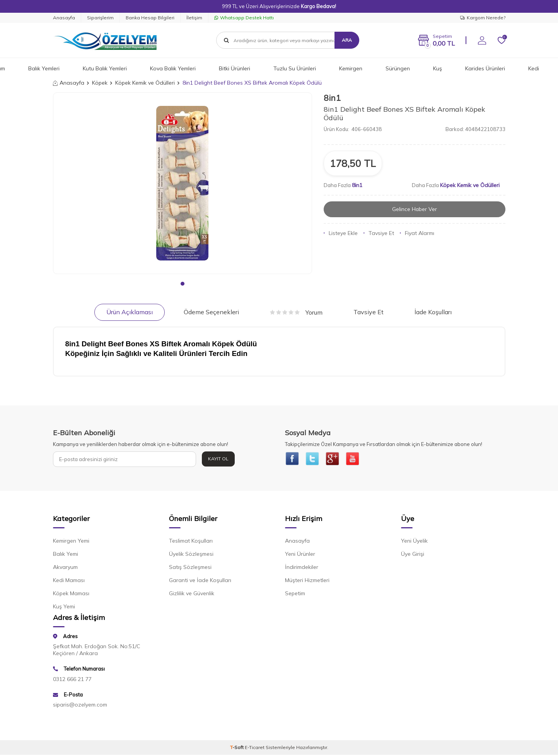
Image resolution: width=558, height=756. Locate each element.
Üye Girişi (413, 555)
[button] (183, 284)
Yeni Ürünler (300, 555)
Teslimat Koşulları (191, 542)
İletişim (194, 18)
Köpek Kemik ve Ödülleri (145, 83)
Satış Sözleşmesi (190, 568)
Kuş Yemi (64, 608)
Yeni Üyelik (414, 542)
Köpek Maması (71, 594)
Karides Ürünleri (485, 68)
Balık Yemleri (44, 68)
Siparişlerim (100, 18)
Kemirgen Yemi (71, 542)
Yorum (296, 312)
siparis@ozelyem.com (80, 706)
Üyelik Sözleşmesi (191, 555)
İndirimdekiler (302, 568)
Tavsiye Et (379, 233)
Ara (347, 40)
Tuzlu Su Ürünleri (295, 68)
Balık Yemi (66, 555)
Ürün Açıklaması (130, 312)
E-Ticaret (255, 748)
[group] (183, 183)
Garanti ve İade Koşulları (200, 581)
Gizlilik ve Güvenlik (192, 594)
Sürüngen (398, 68)
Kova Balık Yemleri (173, 68)
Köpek (100, 83)
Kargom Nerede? (483, 18)
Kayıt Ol (218, 459)
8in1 (332, 98)
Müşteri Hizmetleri (307, 581)
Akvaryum (65, 568)
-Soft (237, 748)
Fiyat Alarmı (417, 233)
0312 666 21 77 (72, 680)
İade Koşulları (433, 312)
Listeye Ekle (341, 233)
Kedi (534, 68)
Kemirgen (351, 68)
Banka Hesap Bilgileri (150, 18)
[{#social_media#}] (293, 459)
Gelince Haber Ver (414, 209)
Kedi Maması (69, 581)
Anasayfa (64, 18)
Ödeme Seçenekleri (211, 312)
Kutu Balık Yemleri (105, 68)
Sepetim (295, 594)
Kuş (438, 68)
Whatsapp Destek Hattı (244, 18)
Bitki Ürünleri (235, 68)
